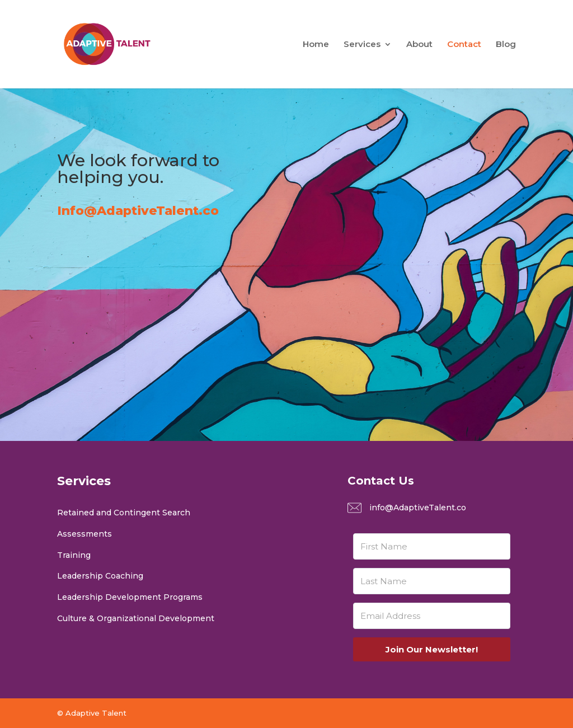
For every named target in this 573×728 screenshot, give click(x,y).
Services (362, 45)
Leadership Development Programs (130, 597)
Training (74, 555)
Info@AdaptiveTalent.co (138, 211)
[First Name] (432, 546)
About (419, 45)
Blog (506, 45)
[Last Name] (432, 581)
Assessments (84, 534)
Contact (464, 45)
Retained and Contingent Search (124, 513)
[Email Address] (432, 616)
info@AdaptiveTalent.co (418, 508)
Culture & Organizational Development (136, 618)
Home (316, 45)
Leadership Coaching (100, 576)
